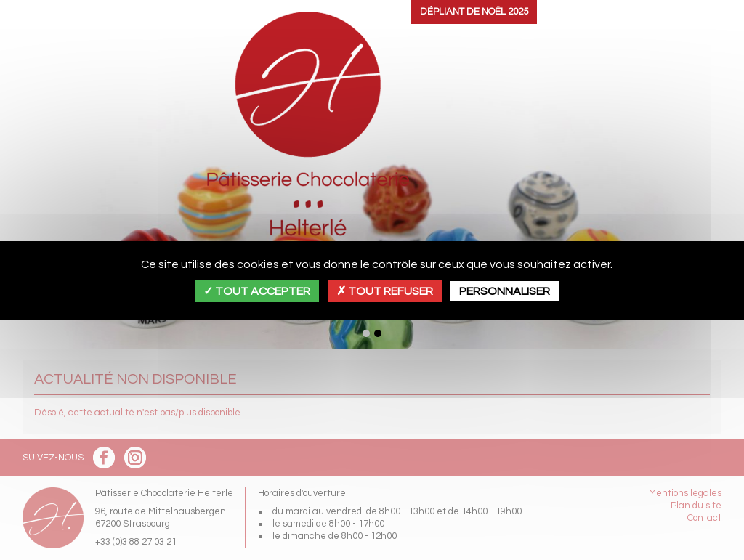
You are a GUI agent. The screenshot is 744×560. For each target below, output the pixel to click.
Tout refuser (385, 291)
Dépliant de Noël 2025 (474, 12)
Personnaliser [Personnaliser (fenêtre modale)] (505, 291)
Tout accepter (257, 291)
